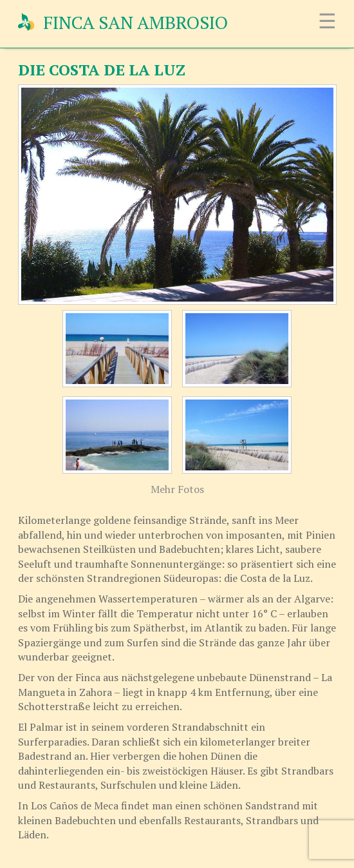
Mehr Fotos (177, 489)
